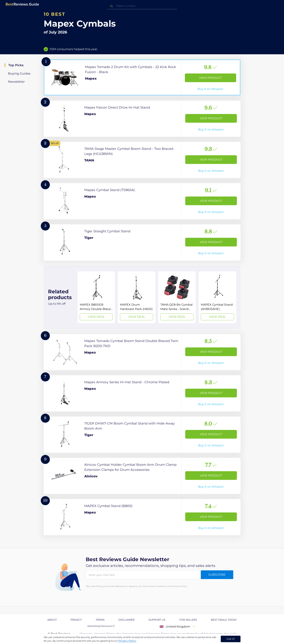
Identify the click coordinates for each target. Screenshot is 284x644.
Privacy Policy (127, 641)
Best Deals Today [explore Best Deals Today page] (224, 620)
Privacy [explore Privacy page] (76, 620)
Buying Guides (19, 73)
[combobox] (142, 6)
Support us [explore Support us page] (157, 620)
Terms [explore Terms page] (100, 620)
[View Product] (142, 77)
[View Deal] (96, 297)
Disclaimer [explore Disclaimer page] (126, 620)
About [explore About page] (52, 620)
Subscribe (217, 575)
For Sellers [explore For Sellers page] (188, 620)
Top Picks (16, 65)
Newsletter (16, 82)
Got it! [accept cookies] (231, 639)
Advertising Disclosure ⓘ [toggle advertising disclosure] (101, 626)
